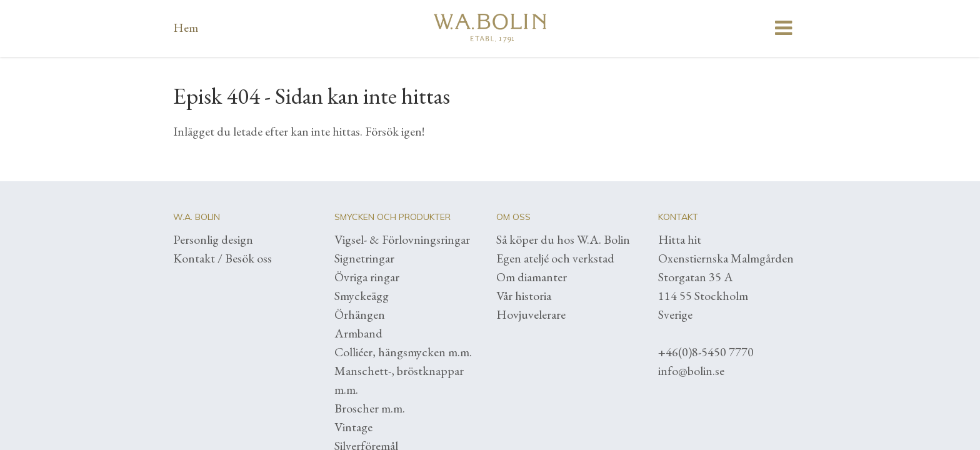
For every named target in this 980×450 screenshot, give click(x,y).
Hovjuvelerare (531, 314)
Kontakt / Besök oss (222, 258)
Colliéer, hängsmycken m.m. (403, 352)
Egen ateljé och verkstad (555, 258)
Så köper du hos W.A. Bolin (563, 239)
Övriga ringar (367, 277)
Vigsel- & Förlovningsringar (402, 239)
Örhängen (360, 314)
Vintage (353, 427)
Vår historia (524, 296)
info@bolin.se (691, 371)
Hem (186, 27)
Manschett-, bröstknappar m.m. (399, 380)
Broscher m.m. (370, 408)
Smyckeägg (362, 296)
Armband (358, 333)
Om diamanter (532, 277)
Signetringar (364, 258)
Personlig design (213, 239)
